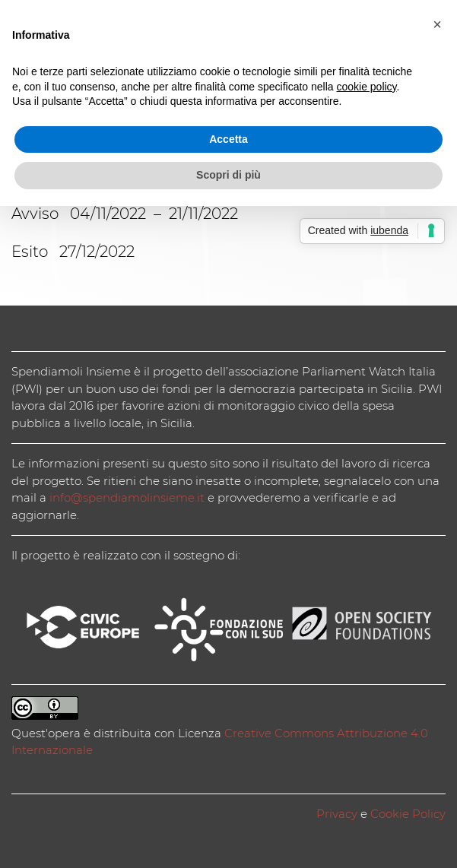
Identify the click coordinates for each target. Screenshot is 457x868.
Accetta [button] (228, 139)
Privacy (337, 814)
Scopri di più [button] (228, 175)
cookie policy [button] (366, 87)
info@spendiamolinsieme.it (127, 497)
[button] (437, 24)
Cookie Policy (408, 814)
